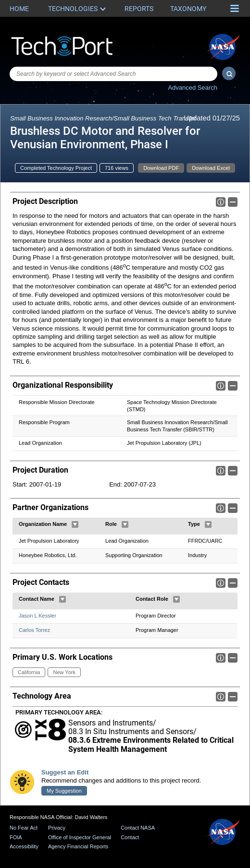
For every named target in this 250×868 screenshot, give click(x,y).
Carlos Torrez (34, 630)
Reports (139, 9)
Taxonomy (188, 9)
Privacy (57, 828)
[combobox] (113, 74)
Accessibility (24, 847)
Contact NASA (138, 828)
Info (221, 202)
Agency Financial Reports (78, 847)
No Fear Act (24, 828)
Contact (130, 837)
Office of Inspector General (80, 837)
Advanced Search (193, 88)
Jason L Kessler (37, 616)
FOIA (16, 837)
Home (19, 9)
